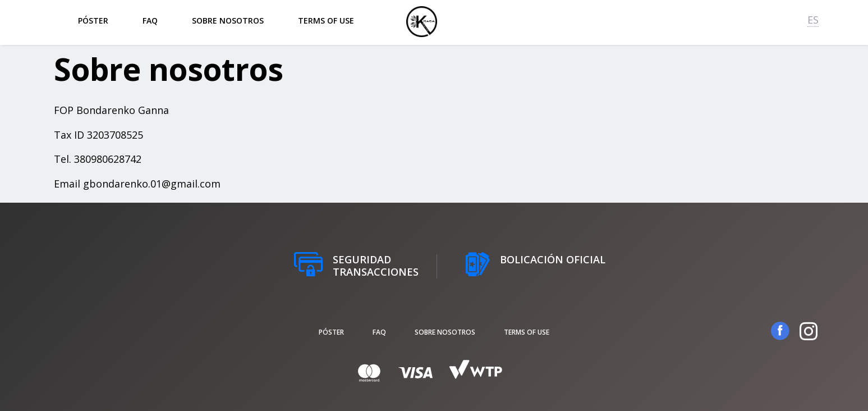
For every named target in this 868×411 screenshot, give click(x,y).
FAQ (150, 20)
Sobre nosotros (228, 20)
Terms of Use (326, 20)
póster (93, 20)
